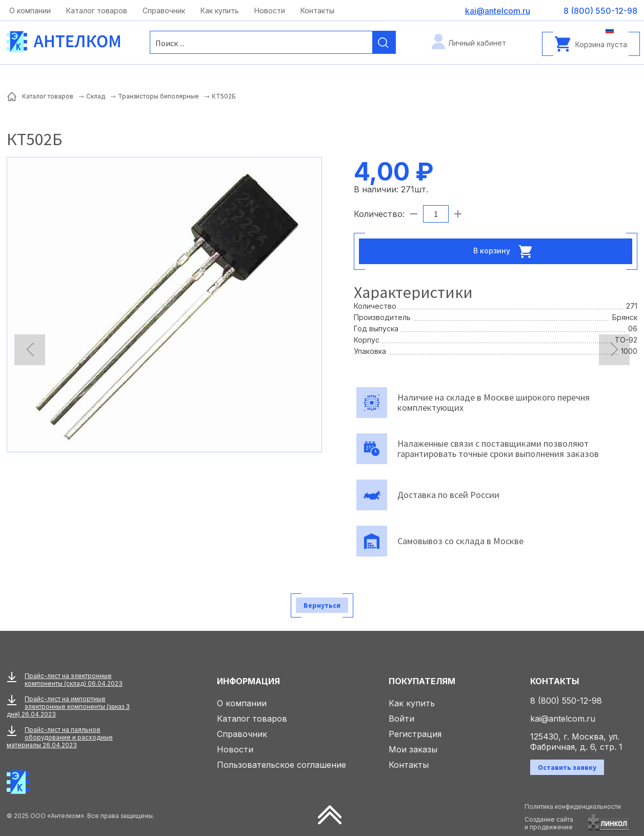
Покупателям (422, 681)
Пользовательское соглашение (281, 765)
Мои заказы (413, 749)
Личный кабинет (477, 43)
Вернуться (322, 605)
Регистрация (415, 734)
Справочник (164, 11)
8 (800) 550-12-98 (566, 701)
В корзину (506, 251)
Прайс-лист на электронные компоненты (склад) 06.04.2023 (74, 680)
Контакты (317, 11)
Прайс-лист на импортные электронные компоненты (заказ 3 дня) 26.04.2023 (68, 706)
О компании (30, 11)
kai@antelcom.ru (563, 719)
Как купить (220, 11)
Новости (270, 11)
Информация (248, 681)
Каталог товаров (97, 11)
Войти (401, 719)
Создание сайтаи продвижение (549, 823)
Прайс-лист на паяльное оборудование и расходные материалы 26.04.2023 (60, 737)
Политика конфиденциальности (573, 807)
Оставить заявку (567, 767)
